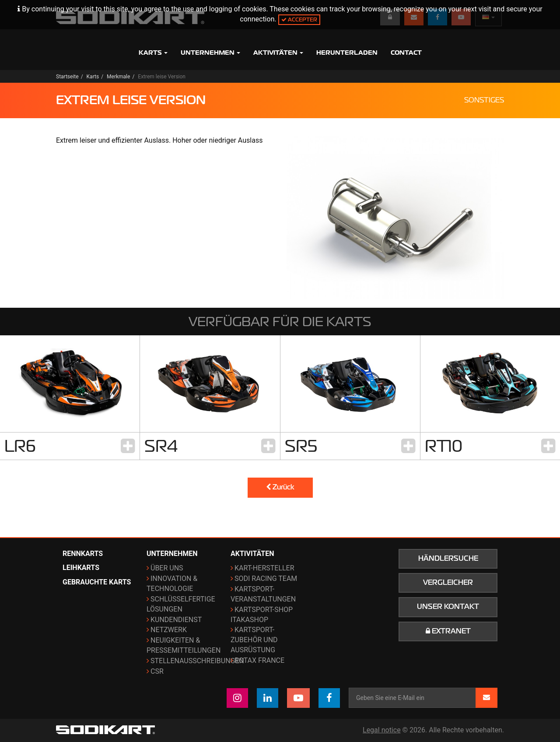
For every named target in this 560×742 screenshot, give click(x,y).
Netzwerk (169, 630)
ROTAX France (259, 660)
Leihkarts (81, 568)
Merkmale (118, 77)
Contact (406, 53)
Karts (93, 77)
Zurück (280, 487)
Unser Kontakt (448, 607)
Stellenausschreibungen (197, 661)
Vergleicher (448, 583)
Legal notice (382, 730)
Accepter (299, 19)
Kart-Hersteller (264, 568)
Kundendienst (176, 620)
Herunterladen (347, 53)
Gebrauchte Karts (97, 582)
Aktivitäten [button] (278, 53)
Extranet (448, 631)
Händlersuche (448, 559)
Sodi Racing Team (266, 578)
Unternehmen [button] (210, 53)
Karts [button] (153, 53)
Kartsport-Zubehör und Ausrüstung (254, 640)
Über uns (167, 568)
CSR (157, 671)
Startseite (67, 77)
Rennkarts (83, 554)
